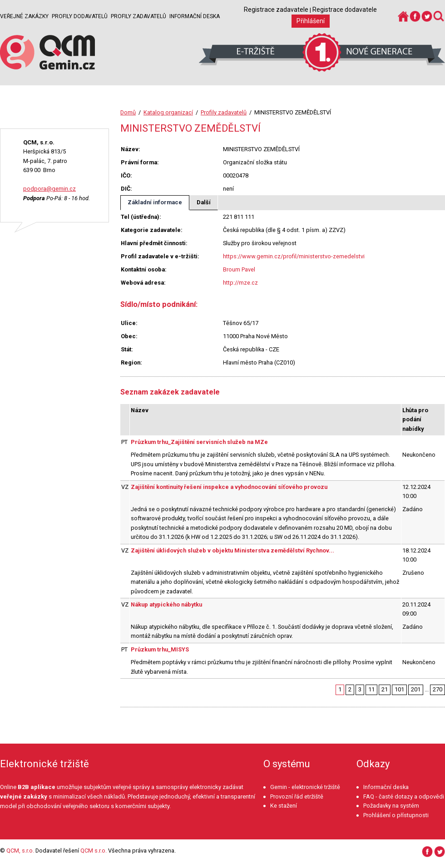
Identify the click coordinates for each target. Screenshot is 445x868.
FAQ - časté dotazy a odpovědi (404, 796)
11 (371, 689)
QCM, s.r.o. (20, 851)
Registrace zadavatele (276, 10)
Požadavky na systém (391, 806)
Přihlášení (311, 21)
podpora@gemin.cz (49, 189)
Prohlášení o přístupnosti (396, 815)
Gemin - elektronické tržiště (305, 787)
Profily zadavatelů (138, 16)
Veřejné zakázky (24, 16)
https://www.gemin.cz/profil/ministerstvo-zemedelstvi (294, 256)
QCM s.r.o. (94, 851)
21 (385, 689)
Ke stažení (284, 806)
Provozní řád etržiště (297, 796)
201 (416, 689)
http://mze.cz (240, 283)
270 (438, 689)
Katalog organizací (168, 112)
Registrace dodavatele (345, 10)
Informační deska (195, 16)
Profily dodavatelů (80, 16)
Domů (128, 112)
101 (399, 689)
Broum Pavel (239, 269)
